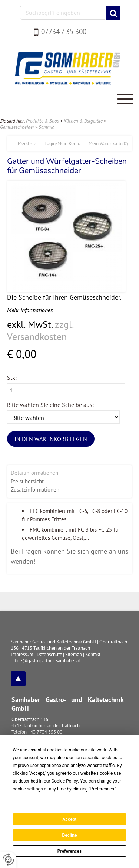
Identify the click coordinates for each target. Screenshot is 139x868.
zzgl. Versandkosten (40, 330)
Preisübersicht (27, 481)
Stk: (12, 378)
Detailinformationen (34, 473)
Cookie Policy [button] (64, 781)
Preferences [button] (102, 789)
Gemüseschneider (17, 127)
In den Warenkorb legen (51, 439)
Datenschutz (49, 654)
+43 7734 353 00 (45, 732)
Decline (69, 835)
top (18, 679)
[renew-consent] (8, 860)
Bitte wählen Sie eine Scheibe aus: (50, 405)
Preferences (70, 851)
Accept (70, 819)
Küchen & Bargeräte (83, 121)
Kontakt (93, 654)
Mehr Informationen (30, 310)
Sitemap (74, 654)
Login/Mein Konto (62, 143)
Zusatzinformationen (35, 490)
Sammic (46, 127)
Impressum (22, 654)
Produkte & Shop (43, 121)
